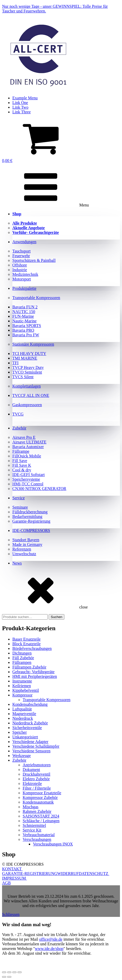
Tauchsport (21, 251)
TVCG (18, 414)
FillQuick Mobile (27, 456)
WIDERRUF (68, 874)
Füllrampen (22, 662)
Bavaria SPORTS (27, 326)
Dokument (31, 770)
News (17, 563)
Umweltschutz (24, 554)
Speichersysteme (26, 479)
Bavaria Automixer (28, 447)
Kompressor (22, 695)
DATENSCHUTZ (94, 874)
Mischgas (31, 807)
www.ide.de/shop (49, 949)
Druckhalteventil (37, 774)
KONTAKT (12, 869)
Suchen (56, 617)
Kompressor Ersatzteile (42, 793)
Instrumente (22, 681)
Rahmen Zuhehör (37, 811)
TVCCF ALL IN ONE (31, 395)
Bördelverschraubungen (32, 648)
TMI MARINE (25, 358)
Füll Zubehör (23, 658)
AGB (6, 883)
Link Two (20, 107)
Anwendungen (24, 242)
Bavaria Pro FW (26, 335)
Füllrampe (21, 451)
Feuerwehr (21, 256)
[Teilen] (14, 972)
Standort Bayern (26, 540)
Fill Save (20, 461)
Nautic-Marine (24, 321)
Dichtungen (22, 653)
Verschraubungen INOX (53, 844)
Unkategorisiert (25, 737)
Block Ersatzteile (27, 644)
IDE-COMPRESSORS (31, 530)
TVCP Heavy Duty (28, 367)
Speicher (20, 732)
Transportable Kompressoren (36, 298)
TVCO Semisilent (27, 372)
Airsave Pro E (24, 437)
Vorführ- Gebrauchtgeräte (36, 232)
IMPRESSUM (14, 878)
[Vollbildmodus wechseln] (9, 972)
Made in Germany (27, 544)
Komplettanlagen (27, 386)
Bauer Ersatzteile (27, 639)
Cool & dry (22, 470)
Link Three (21, 112)
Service (19, 498)
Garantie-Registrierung (31, 521)
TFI (15, 363)
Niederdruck (23, 718)
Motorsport (22, 279)
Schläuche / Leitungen (41, 821)
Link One (20, 103)
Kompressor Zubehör (40, 797)
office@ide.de (51, 939)
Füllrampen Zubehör (29, 667)
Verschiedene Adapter (30, 742)
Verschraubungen (37, 839)
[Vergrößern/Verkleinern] (4, 972)
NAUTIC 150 (24, 312)
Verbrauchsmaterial (39, 835)
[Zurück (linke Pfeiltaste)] (4, 977)
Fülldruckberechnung (30, 512)
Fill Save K (22, 465)
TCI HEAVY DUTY (29, 354)
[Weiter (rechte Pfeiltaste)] (9, 977)
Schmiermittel (34, 825)
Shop (17, 214)
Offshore (20, 265)
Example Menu (25, 98)
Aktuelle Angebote (29, 228)
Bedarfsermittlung (27, 517)
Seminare (20, 507)
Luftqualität (22, 709)
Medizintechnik (25, 274)
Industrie (20, 270)
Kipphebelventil (26, 690)
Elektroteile (32, 784)
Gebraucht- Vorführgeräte (33, 672)
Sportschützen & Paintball (34, 260)
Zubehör (19, 428)
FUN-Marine (23, 316)
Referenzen (22, 549)
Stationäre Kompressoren (33, 344)
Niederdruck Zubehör (30, 723)
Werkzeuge (22, 756)
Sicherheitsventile (27, 728)
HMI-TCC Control (28, 484)
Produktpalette (24, 288)
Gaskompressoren (27, 405)
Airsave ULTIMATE (29, 442)
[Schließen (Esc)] (20, 972)
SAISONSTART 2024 (41, 816)
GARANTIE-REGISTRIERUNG (30, 874)
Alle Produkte (25, 223)
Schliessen (11, 914)
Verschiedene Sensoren (31, 751)
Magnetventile (24, 714)
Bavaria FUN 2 (25, 307)
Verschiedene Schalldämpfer (36, 746)
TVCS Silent (23, 377)
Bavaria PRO (23, 330)
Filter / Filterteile (37, 788)
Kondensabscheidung (30, 704)
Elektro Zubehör (36, 779)
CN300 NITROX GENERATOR (39, 489)
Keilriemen (22, 686)
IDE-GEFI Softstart (29, 475)
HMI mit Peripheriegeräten (35, 676)
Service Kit (32, 830)
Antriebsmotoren (37, 765)
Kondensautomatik (38, 802)
